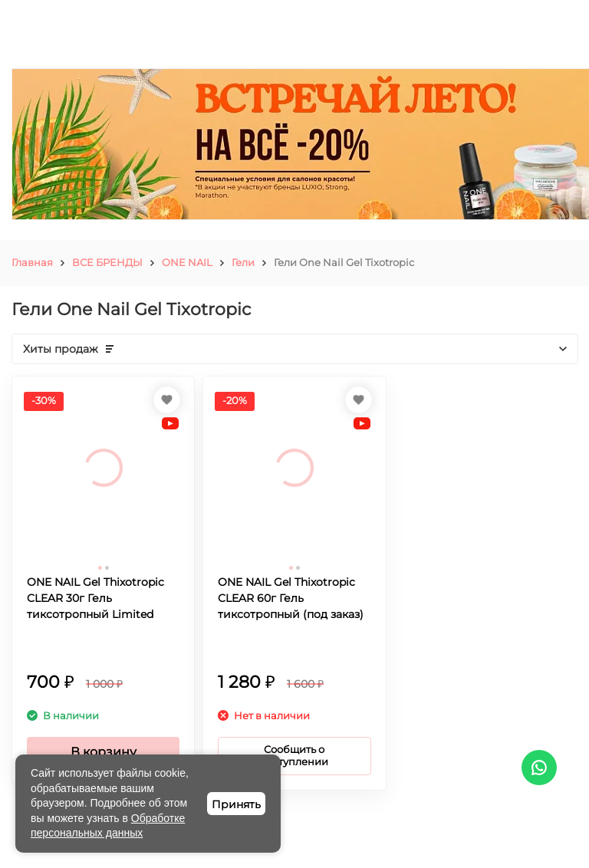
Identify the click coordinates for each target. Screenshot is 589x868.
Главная (32, 262)
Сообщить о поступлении (294, 755)
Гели (243, 262)
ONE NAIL (187, 262)
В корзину (104, 752)
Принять (236, 804)
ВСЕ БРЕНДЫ (107, 262)
